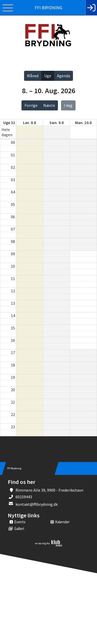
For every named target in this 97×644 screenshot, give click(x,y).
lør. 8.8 (29, 123)
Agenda (64, 76)
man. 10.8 (83, 123)
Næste (49, 105)
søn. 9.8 (57, 123)
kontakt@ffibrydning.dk (37, 504)
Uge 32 (9, 123)
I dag (68, 105)
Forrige (31, 105)
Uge (48, 76)
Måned (33, 76)
